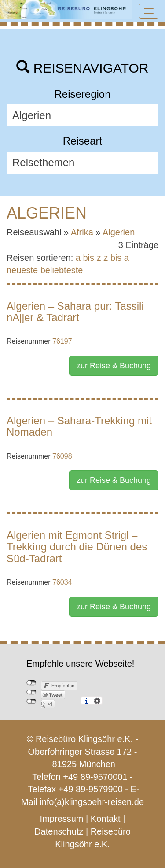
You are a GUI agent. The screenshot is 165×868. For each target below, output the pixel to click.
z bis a (116, 258)
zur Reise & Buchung (114, 366)
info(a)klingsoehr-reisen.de (92, 802)
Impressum (62, 819)
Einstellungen (97, 701)
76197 (62, 341)
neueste (22, 270)
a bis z (88, 258)
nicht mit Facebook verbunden (31, 683)
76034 (62, 582)
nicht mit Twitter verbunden (31, 692)
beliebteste (62, 270)
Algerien (119, 232)
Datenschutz (59, 831)
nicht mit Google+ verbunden (31, 701)
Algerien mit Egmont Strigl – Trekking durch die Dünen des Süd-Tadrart (77, 547)
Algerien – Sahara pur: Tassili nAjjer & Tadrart (75, 312)
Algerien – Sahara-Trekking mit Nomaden (79, 426)
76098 (62, 456)
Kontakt (106, 819)
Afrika (82, 232)
